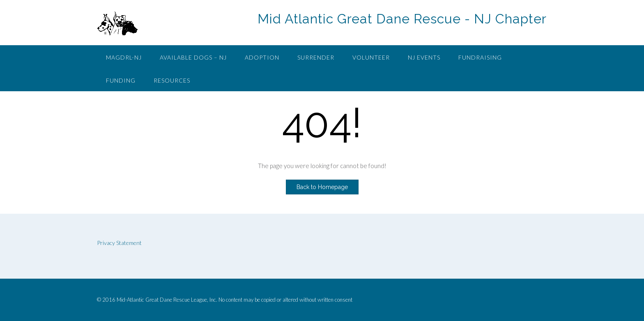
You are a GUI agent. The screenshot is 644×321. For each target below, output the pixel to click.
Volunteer (371, 57)
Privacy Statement (119, 243)
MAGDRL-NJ (124, 57)
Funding (121, 80)
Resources (172, 80)
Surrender (316, 57)
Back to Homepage (322, 187)
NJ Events (424, 57)
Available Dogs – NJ (193, 57)
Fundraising (480, 57)
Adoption (262, 57)
